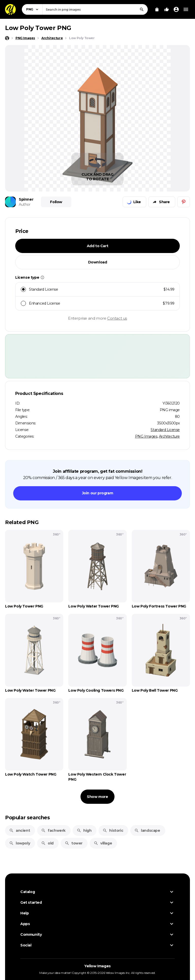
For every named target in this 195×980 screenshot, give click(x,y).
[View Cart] (157, 9)
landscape (147, 830)
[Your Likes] (167, 9)
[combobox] (95, 9)
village (103, 843)
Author (25, 204)
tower (74, 843)
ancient (20, 830)
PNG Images (146, 436)
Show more (97, 797)
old (47, 843)
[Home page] (7, 38)
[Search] (142, 9)
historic (113, 830)
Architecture (169, 436)
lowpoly (20, 843)
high (84, 830)
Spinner (26, 199)
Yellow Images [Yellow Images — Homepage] (97, 966)
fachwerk (53, 830)
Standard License (165, 430)
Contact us (117, 318)
